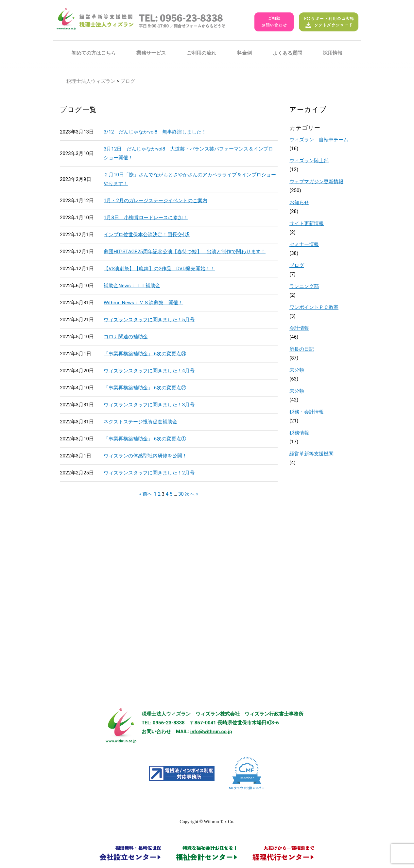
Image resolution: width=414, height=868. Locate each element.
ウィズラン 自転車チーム (319, 140)
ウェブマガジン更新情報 (316, 182)
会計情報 (299, 328)
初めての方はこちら (94, 53)
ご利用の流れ (201, 53)
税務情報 (299, 433)
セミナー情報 (304, 244)
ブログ (297, 265)
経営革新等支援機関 (311, 454)
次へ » (191, 494)
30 (181, 494)
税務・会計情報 (307, 412)
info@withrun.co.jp (211, 732)
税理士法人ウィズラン (91, 81)
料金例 (244, 53)
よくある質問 (287, 53)
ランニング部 (304, 286)
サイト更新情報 (307, 223)
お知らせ (299, 203)
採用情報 (333, 53)
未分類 (297, 370)
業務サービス (151, 53)
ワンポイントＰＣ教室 (314, 307)
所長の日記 (302, 349)
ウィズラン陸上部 (309, 161)
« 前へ (146, 494)
